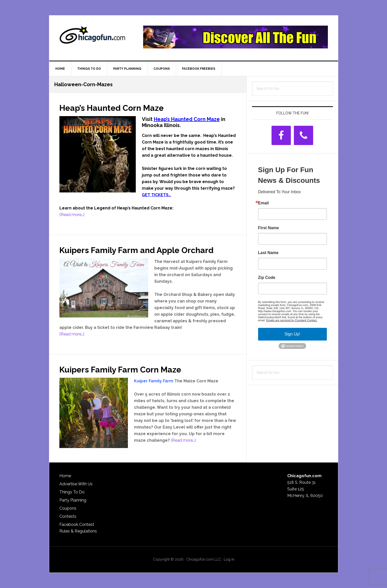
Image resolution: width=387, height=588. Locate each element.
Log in (229, 559)
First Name (269, 228)
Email (264, 203)
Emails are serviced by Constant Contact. (292, 320)
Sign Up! (292, 334)
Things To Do (72, 492)
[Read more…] (72, 215)
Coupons (68, 508)
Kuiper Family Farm (154, 381)
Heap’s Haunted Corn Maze (119, 108)
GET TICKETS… (156, 195)
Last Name (268, 253)
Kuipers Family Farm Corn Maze (128, 369)
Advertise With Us (76, 484)
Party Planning (73, 500)
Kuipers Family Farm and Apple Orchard (146, 250)
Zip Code (267, 278)
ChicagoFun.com (92, 37)
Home (65, 476)
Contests (68, 516)
